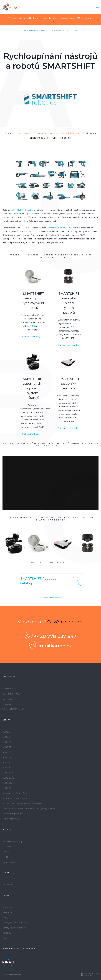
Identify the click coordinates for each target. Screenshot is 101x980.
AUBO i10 (7, 742)
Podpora (7, 830)
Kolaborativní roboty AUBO (40, 30)
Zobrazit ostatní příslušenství (50, 598)
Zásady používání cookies (14, 928)
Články (6, 918)
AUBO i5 (6, 737)
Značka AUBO (9, 677)
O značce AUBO (10, 689)
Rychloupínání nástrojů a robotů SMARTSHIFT (24, 803)
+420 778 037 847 (51, 635)
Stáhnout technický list (33, 337)
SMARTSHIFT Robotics (23, 210)
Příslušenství (8, 907)
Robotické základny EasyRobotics (18, 798)
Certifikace (7, 699)
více (52, 21)
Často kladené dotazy (12, 842)
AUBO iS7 (7, 763)
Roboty (6, 720)
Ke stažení (7, 847)
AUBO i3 (6, 732)
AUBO (33, 326)
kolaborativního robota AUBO (61, 228)
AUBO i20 (7, 757)
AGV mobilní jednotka (12, 814)
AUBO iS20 (8, 773)
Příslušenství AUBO (11, 819)
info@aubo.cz (51, 645)
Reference (7, 912)
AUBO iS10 (7, 768)
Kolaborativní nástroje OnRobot (17, 793)
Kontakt (6, 873)
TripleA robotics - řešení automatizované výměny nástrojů (29, 809)
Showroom (8, 885)
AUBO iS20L (8, 778)
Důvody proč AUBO (12, 694)
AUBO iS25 (7, 783)
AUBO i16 (7, 752)
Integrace (7, 704)
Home (23, 30)
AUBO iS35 (7, 788)
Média (5, 857)
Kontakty (7, 933)
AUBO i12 (7, 747)
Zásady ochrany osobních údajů (17, 923)
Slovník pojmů (9, 862)
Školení (6, 852)
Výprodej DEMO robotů (13, 709)
